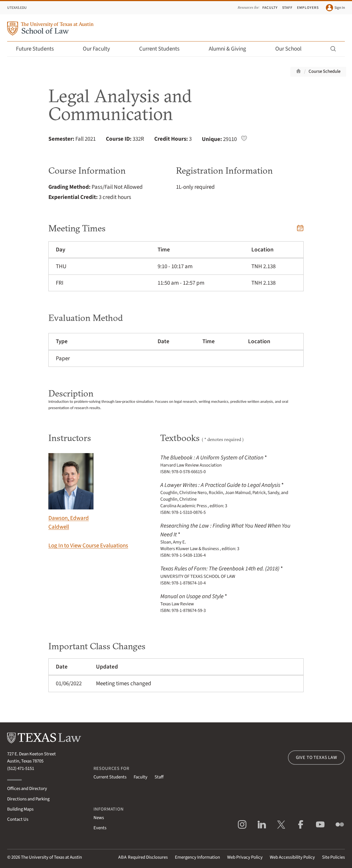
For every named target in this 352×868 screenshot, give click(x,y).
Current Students (163, 49)
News (99, 818)
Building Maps (20, 809)
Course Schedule (324, 71)
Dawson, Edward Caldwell (71, 492)
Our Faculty (100, 49)
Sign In (335, 8)
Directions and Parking (28, 799)
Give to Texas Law (317, 758)
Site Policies (333, 857)
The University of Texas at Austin (51, 857)
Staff (288, 8)
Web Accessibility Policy (292, 857)
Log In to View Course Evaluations (88, 546)
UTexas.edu (17, 8)
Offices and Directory (27, 789)
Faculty (270, 8)
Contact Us (18, 819)
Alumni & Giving (231, 49)
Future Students (39, 49)
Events (100, 828)
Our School (292, 49)
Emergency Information (197, 857)
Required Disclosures (143, 857)
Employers (308, 8)
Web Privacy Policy (245, 857)
